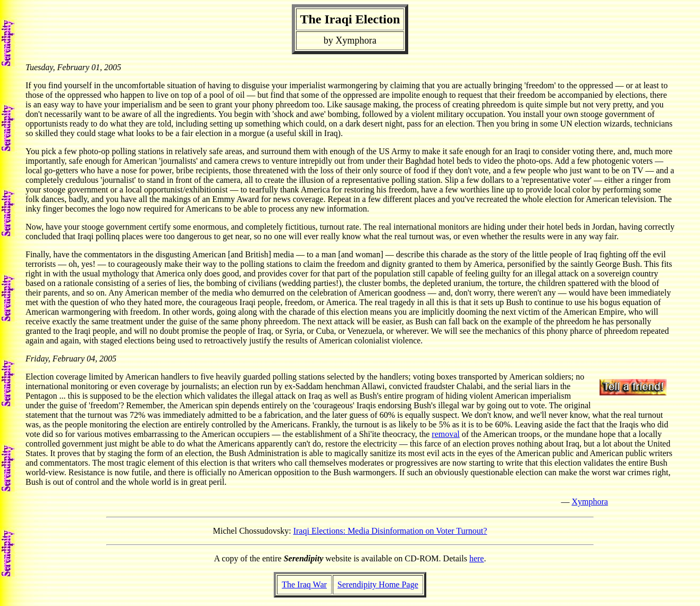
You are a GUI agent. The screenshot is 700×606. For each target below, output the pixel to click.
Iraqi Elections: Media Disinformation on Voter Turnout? (390, 531)
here (477, 558)
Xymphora (589, 502)
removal (445, 434)
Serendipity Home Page (378, 584)
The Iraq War (304, 584)
